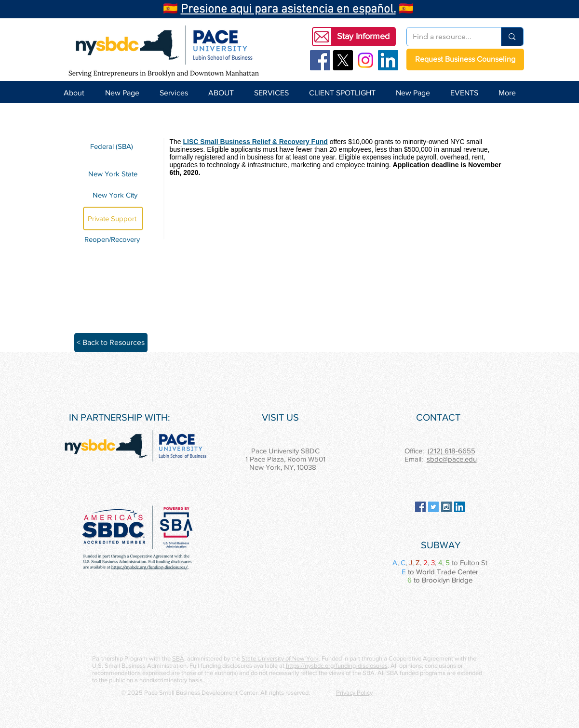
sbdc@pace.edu (452, 459)
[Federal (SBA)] (113, 146)
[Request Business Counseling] (465, 60)
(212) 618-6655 (451, 451)
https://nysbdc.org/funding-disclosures (337, 666)
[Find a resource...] (447, 37)
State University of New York (280, 658)
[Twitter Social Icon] (433, 507)
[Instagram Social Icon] (446, 507)
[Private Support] (113, 218)
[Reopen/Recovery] (114, 239)
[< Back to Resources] (111, 343)
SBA (178, 658)
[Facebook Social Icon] (320, 60)
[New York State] (113, 173)
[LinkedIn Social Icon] (388, 60)
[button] (364, 37)
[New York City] (113, 195)
